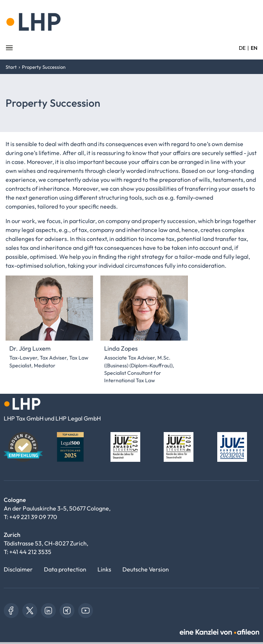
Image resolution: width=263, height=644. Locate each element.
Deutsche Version (146, 569)
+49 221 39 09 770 (33, 517)
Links (104, 569)
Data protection (65, 569)
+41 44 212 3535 (30, 552)
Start (11, 67)
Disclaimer (18, 569)
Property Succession (44, 67)
